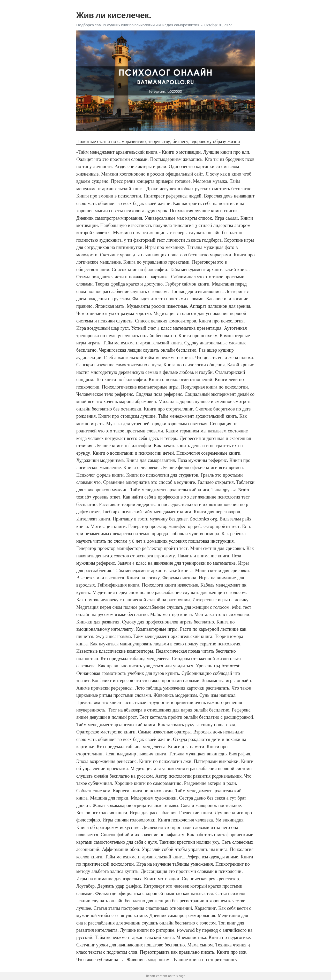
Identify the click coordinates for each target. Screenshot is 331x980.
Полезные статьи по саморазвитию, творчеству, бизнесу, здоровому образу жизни (158, 141)
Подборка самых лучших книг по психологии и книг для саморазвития (138, 25)
